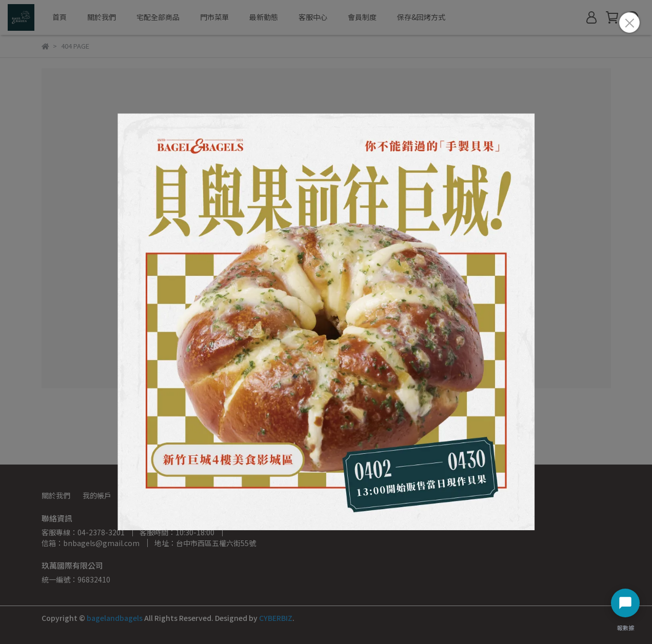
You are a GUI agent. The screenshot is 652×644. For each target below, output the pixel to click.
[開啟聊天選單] (625, 603)
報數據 (626, 628)
